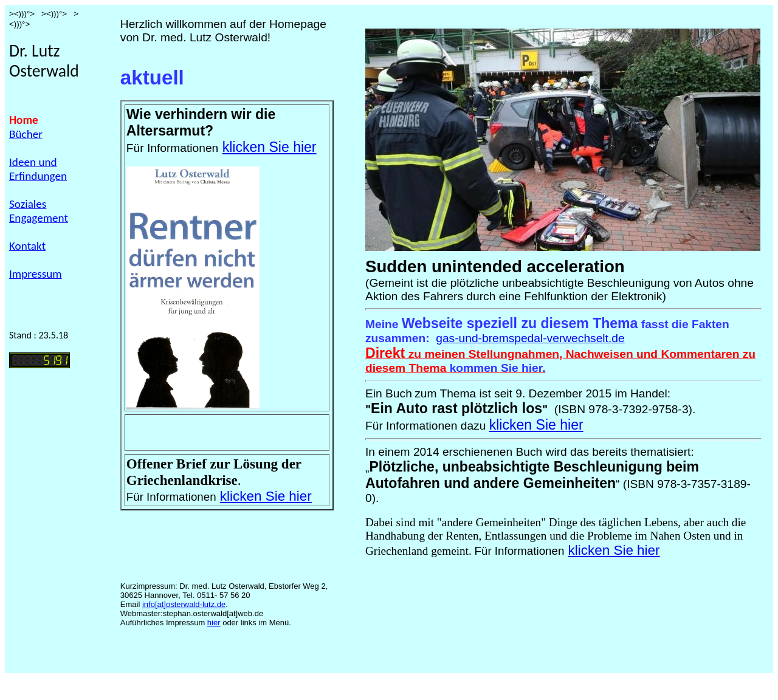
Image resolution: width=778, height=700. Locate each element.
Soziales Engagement (39, 211)
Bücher (26, 134)
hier (214, 623)
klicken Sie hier (270, 147)
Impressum (36, 274)
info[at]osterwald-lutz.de (184, 604)
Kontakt (27, 246)
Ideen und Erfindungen (38, 169)
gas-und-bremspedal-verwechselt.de (530, 338)
